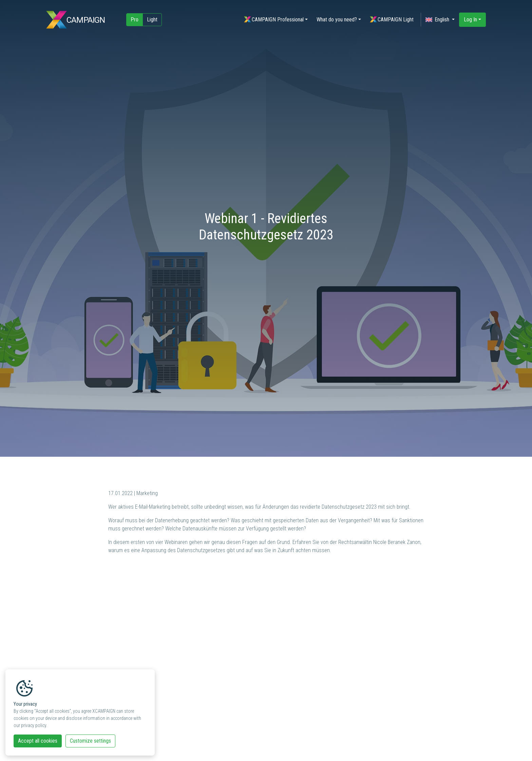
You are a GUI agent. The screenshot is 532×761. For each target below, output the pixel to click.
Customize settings (90, 741)
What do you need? (337, 20)
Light (152, 20)
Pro (135, 20)
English (438, 20)
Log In (470, 20)
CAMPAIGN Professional (274, 20)
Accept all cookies (38, 741)
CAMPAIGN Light (392, 20)
